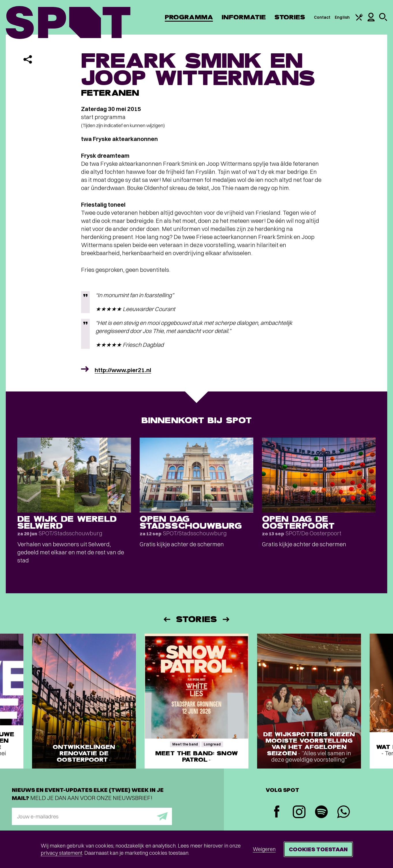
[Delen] (28, 59)
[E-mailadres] (92, 816)
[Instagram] (299, 813)
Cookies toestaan (318, 849)
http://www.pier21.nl (123, 370)
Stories (290, 17)
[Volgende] (227, 619)
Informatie (244, 17)
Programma (189, 17)
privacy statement (61, 853)
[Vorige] (166, 619)
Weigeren (264, 849)
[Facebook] (277, 812)
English (342, 17)
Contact (322, 17)
